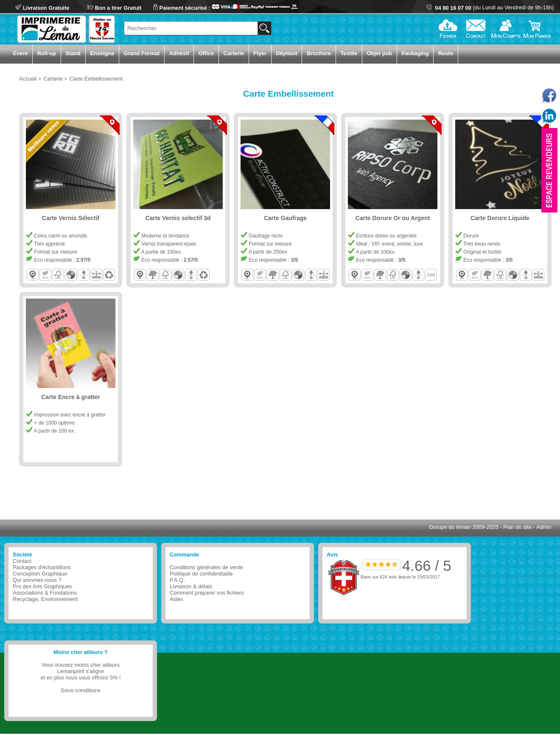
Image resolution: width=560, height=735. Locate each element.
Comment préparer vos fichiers (207, 593)
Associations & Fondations (45, 593)
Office (206, 53)
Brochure (319, 53)
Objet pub (379, 53)
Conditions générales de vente (206, 567)
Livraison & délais (191, 586)
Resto (446, 53)
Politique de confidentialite (201, 574)
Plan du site (517, 527)
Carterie (234, 53)
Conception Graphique (40, 574)
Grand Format (142, 53)
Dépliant (286, 53)
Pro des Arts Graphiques (42, 586)
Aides (176, 599)
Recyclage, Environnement (45, 599)
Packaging (415, 53)
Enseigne (102, 53)
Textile (349, 53)
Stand (73, 53)
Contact (22, 561)
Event (21, 53)
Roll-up (47, 53)
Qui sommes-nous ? (37, 580)
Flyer (260, 53)
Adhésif (179, 53)
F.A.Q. (177, 580)
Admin (544, 527)
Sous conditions (81, 690)
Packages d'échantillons (42, 567)
